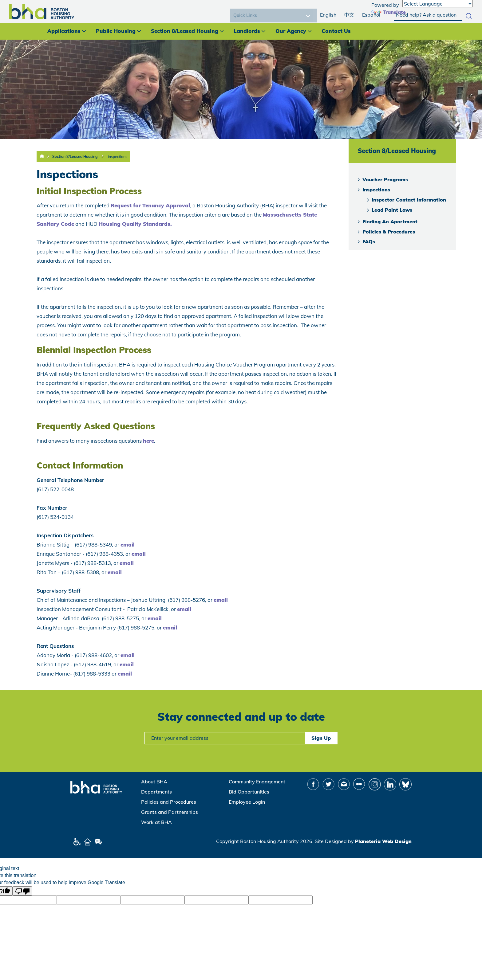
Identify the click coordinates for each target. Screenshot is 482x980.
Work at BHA (156, 822)
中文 (349, 15)
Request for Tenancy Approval (150, 205)
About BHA (154, 782)
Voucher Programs (385, 179)
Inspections (118, 157)
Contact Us (336, 31)
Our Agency (291, 31)
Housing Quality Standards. (135, 224)
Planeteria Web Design (383, 841)
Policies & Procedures (389, 232)
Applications (64, 31)
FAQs (369, 241)
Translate (389, 12)
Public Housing (116, 31)
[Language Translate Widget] (438, 4)
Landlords (247, 31)
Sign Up (321, 738)
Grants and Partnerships (170, 812)
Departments (156, 792)
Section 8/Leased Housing (185, 31)
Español (371, 15)
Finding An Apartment (390, 221)
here (148, 441)
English (328, 15)
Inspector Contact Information (409, 200)
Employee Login (247, 802)
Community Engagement (257, 782)
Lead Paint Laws (392, 210)
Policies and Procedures (169, 802)
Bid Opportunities (249, 792)
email (128, 545)
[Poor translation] (22, 891)
